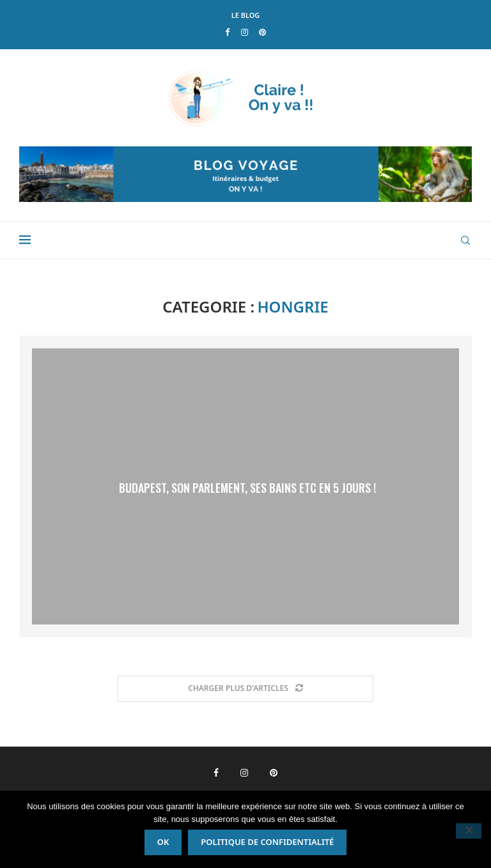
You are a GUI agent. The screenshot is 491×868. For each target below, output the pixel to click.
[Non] (469, 831)
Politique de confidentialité (267, 842)
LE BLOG (246, 15)
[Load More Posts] (245, 689)
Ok (163, 842)
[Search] (465, 240)
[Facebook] (227, 32)
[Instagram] (245, 32)
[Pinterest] (262, 32)
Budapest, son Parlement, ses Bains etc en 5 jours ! (247, 488)
